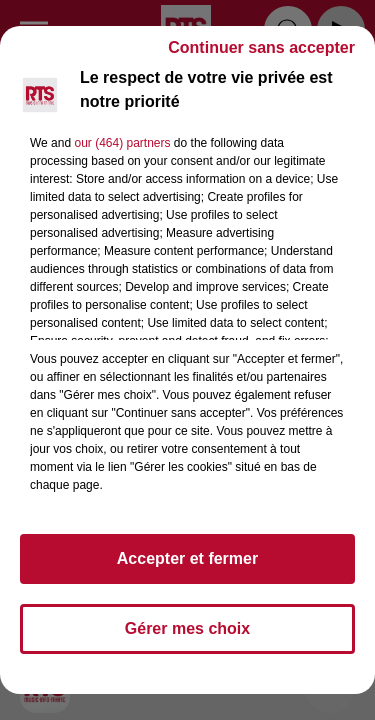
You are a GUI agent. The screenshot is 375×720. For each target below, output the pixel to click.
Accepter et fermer (187, 558)
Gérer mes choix (187, 628)
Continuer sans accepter (261, 47)
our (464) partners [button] (122, 143)
